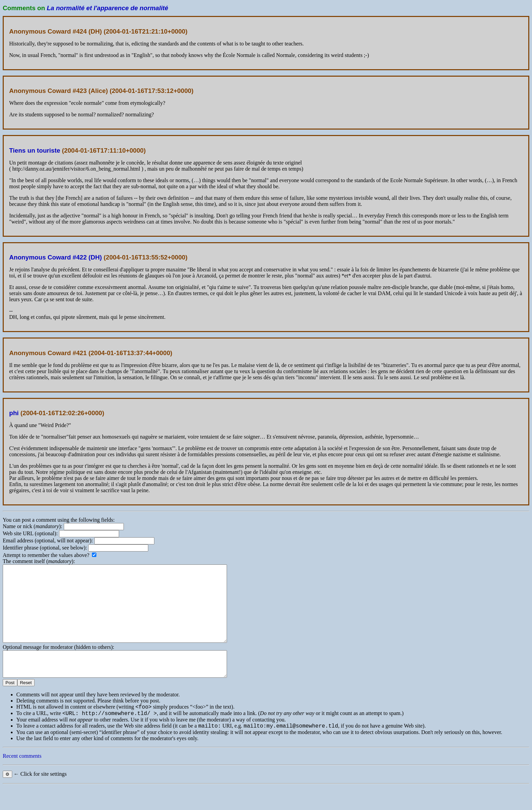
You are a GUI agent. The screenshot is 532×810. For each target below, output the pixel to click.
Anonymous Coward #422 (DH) (55, 257)
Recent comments (22, 779)
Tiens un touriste (35, 150)
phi (14, 413)
